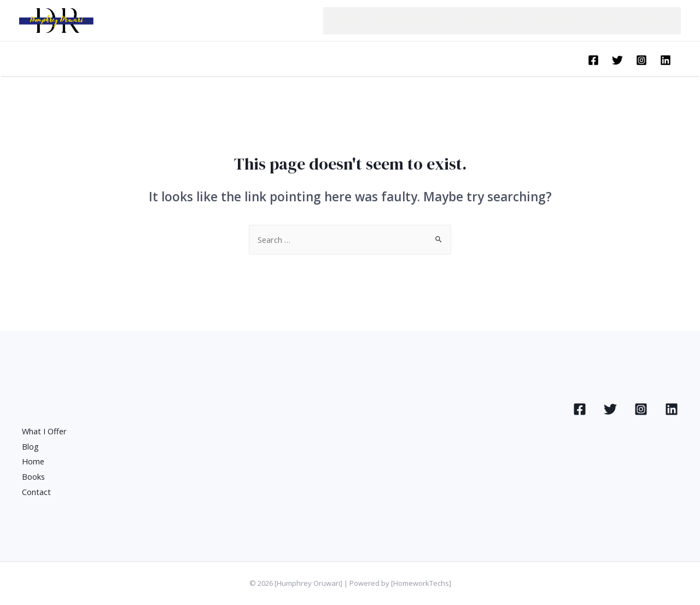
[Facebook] (593, 60)
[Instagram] (641, 60)
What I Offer (571, 21)
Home (378, 21)
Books (34, 476)
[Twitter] (617, 60)
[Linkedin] (666, 60)
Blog (618, 21)
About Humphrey (437, 21)
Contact (658, 21)
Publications (509, 21)
